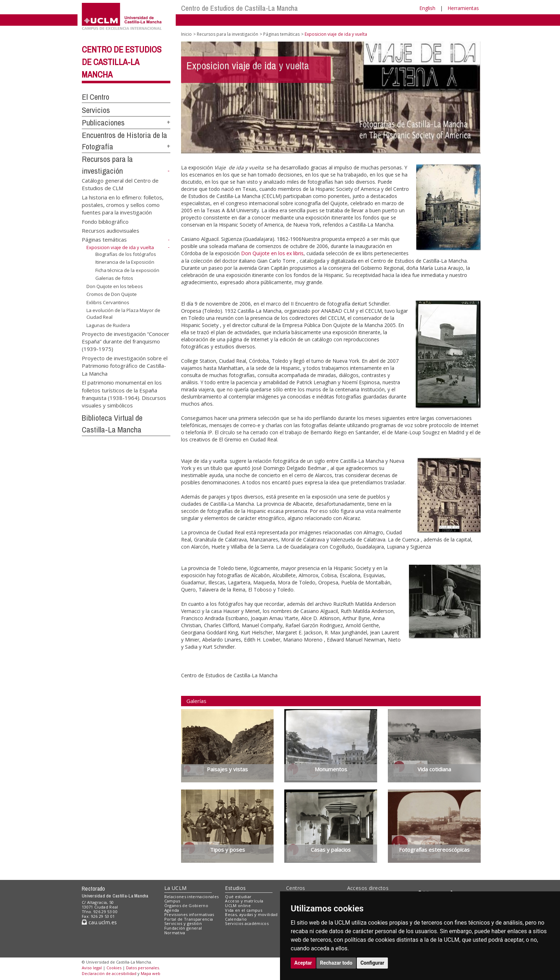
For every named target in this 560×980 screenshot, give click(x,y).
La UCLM (176, 888)
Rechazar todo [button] (336, 963)
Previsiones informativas (189, 914)
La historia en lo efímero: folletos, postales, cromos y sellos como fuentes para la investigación (123, 205)
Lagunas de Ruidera (108, 325)
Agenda (172, 910)
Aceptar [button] (303, 963)
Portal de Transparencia (189, 919)
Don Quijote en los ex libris (272, 253)
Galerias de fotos (114, 278)
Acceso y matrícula (244, 901)
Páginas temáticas (104, 239)
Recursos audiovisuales (111, 231)
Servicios (96, 110)
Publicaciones (103, 123)
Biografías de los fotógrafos (126, 254)
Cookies (114, 968)
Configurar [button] (372, 963)
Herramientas (463, 8)
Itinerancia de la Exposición (125, 262)
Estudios (235, 888)
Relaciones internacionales (192, 897)
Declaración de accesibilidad (109, 973)
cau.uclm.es (99, 922)
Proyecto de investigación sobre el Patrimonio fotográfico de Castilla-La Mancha (125, 365)
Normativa (175, 933)
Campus (172, 901)
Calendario (236, 919)
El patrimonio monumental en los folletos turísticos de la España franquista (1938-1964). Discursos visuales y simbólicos (124, 394)
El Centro (96, 97)
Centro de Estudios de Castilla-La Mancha (239, 8)
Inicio (186, 34)
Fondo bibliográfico (105, 221)
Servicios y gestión (183, 923)
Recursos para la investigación (227, 34)
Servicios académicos (247, 923)
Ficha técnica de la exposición (127, 270)
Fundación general (183, 928)
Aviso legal (92, 968)
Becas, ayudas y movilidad (251, 914)
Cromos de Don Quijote (112, 294)
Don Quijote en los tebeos (115, 286)
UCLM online (238, 905)
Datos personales (142, 968)
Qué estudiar (238, 897)
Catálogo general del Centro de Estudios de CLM (120, 184)
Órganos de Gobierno (186, 905)
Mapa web (151, 973)
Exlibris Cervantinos (108, 302)
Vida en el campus (244, 910)
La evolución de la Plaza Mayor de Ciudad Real (123, 314)
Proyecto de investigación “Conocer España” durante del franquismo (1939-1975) (126, 341)
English (427, 8)
